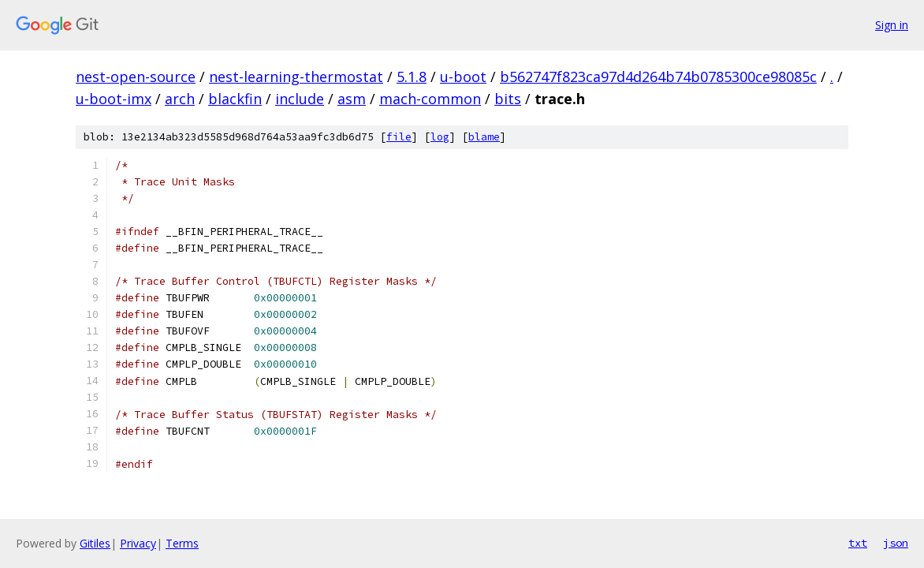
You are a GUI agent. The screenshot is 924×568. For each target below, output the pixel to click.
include (300, 99)
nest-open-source (136, 77)
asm (352, 99)
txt (858, 543)
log (440, 137)
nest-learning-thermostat (296, 77)
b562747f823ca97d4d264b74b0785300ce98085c (658, 77)
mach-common (430, 99)
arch (180, 99)
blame (484, 137)
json (896, 543)
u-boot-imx (114, 99)
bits (508, 99)
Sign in (892, 25)
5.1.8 (412, 77)
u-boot (463, 77)
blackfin (235, 99)
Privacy (138, 543)
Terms (182, 543)
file (399, 137)
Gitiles (95, 543)
